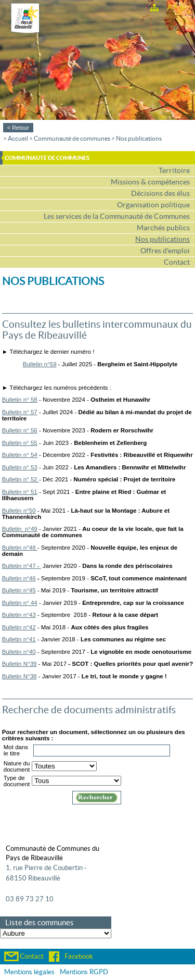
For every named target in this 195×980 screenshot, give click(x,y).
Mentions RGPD (84, 972)
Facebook (79, 957)
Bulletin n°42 (19, 627)
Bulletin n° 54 (20, 455)
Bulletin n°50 (19, 511)
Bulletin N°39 (19, 664)
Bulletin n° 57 (20, 412)
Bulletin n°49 (20, 529)
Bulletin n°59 (40, 364)
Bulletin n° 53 (20, 467)
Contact (177, 262)
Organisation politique (153, 205)
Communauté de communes (72, 139)
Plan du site (154, 7)
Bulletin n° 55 (20, 443)
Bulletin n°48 (20, 548)
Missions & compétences (150, 182)
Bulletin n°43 (19, 615)
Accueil (18, 139)
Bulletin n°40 (19, 652)
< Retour (18, 128)
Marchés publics (163, 228)
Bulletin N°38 (19, 676)
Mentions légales (29, 972)
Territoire (174, 171)
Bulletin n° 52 (21, 479)
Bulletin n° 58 (20, 400)
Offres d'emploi (165, 251)
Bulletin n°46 (19, 578)
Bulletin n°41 (19, 639)
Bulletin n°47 (19, 566)
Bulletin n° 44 (20, 603)
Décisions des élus (160, 194)
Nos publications (139, 139)
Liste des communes (40, 922)
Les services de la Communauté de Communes (117, 216)
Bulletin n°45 (19, 590)
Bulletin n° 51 (20, 492)
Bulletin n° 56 (20, 430)
